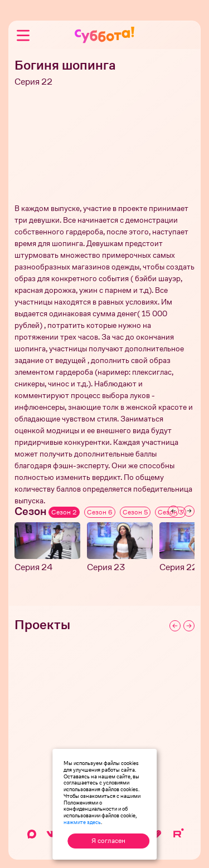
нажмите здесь (82, 822)
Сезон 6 (100, 512)
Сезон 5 (135, 512)
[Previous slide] (173, 511)
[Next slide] (189, 511)
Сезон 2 (64, 512)
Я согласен (108, 841)
